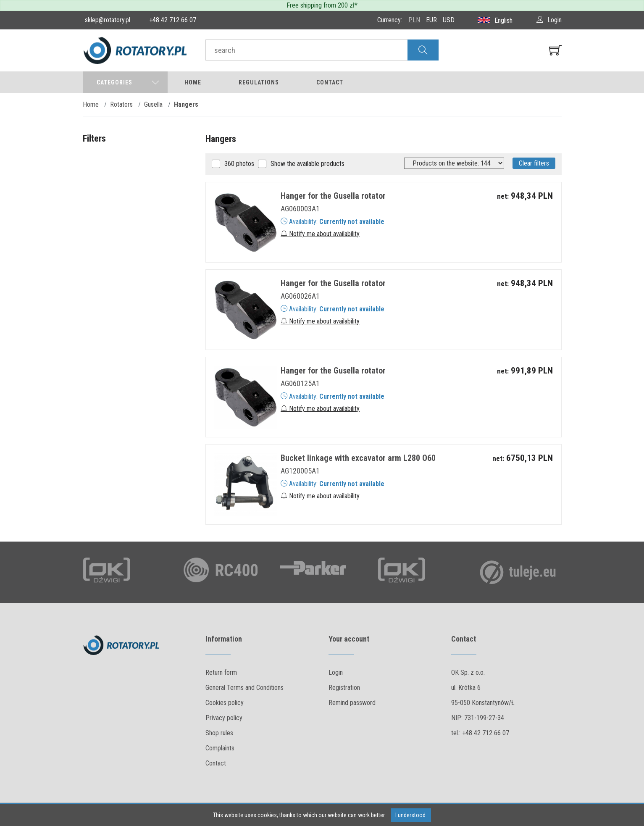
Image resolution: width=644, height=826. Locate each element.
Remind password (352, 703)
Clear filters (534, 163)
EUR (431, 20)
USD (449, 20)
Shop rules (219, 733)
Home (193, 82)
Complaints (220, 748)
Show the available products (308, 164)
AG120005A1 (300, 471)
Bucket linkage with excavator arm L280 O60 (358, 458)
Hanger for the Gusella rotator (333, 196)
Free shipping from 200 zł (321, 5)
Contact (330, 82)
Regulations (259, 82)
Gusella (153, 104)
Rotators (121, 104)
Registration (344, 688)
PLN (414, 20)
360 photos (239, 164)
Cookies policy (225, 703)
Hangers (186, 104)
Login (336, 672)
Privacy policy (224, 718)
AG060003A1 (300, 209)
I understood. (411, 815)
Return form (221, 672)
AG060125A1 (300, 383)
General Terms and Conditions (244, 688)
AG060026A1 (300, 296)
